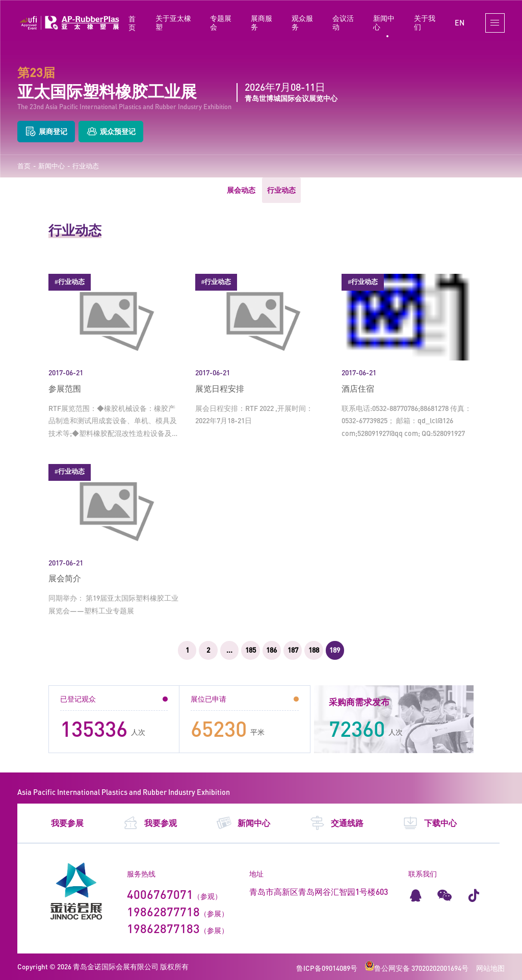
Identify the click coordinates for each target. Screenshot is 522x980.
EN (460, 23)
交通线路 (336, 823)
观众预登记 (111, 132)
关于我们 (425, 22)
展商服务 (262, 22)
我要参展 (67, 823)
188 (314, 650)
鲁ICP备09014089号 (327, 968)
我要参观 (150, 823)
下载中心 (430, 823)
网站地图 (490, 968)
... (229, 650)
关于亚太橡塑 (173, 22)
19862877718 (163, 911)
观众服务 (302, 22)
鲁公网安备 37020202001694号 (417, 968)
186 (271, 650)
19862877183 (163, 928)
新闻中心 (384, 22)
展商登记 (46, 132)
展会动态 (241, 190)
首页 (132, 23)
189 (335, 650)
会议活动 (343, 22)
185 (251, 650)
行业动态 (86, 166)
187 (293, 650)
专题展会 (221, 22)
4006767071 (160, 894)
